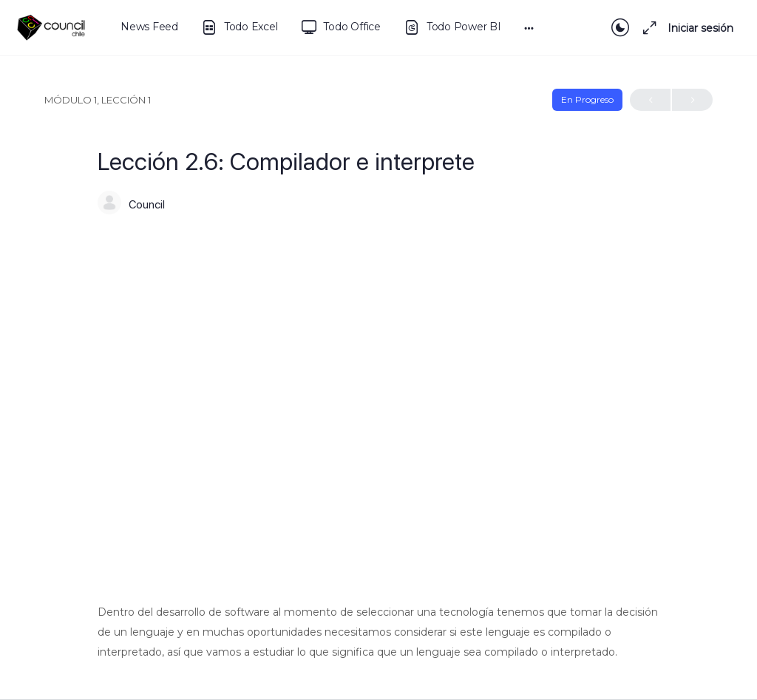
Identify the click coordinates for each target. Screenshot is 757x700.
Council (147, 205)
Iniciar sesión (700, 28)
